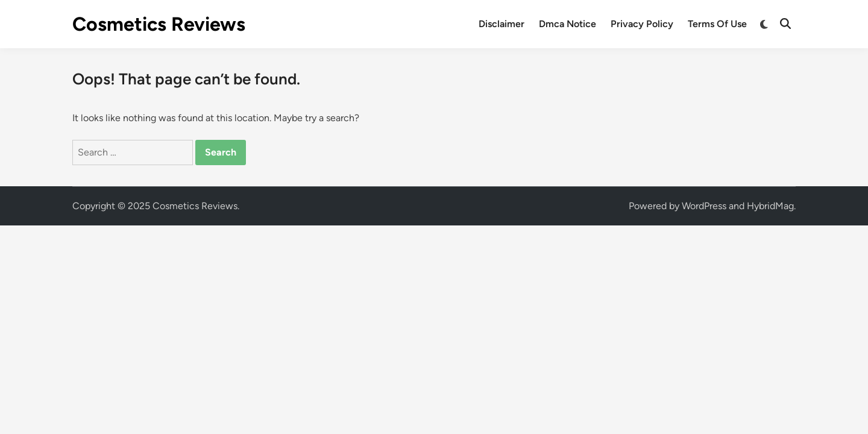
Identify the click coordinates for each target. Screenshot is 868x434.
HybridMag (770, 206)
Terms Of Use (717, 24)
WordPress (704, 206)
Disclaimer (502, 24)
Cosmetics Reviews (159, 24)
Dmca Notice (568, 24)
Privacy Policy (642, 24)
